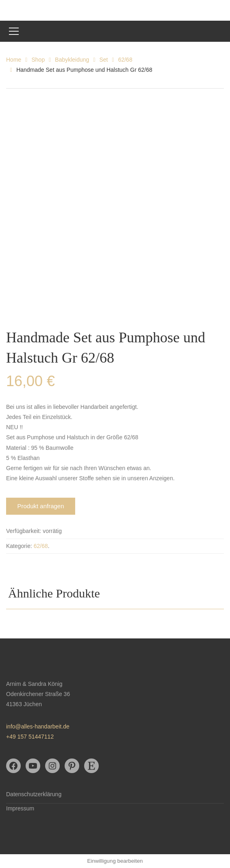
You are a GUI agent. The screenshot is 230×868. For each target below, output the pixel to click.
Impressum (20, 808)
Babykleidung (72, 60)
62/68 (125, 60)
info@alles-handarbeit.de (38, 726)
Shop (38, 60)
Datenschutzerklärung (34, 794)
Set (104, 60)
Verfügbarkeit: (24, 531)
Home (14, 60)
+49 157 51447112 (30, 737)
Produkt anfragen (40, 506)
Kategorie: (19, 546)
